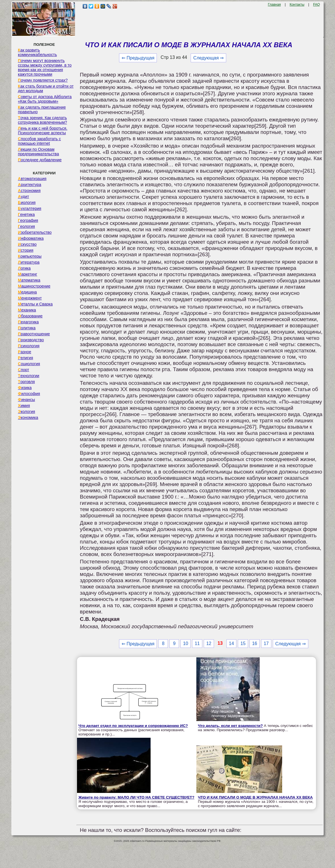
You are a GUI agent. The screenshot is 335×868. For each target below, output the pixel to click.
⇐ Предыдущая (138, 58)
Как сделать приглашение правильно (42, 109)
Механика (27, 310)
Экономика (28, 418)
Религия (25, 358)
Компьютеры (30, 256)
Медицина (27, 292)
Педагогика (28, 322)
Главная (274, 5)
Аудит (23, 197)
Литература (29, 262)
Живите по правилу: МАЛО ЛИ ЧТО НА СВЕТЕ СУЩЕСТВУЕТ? (136, 797)
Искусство (27, 244)
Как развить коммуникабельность (37, 52)
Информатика (31, 238)
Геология (26, 226)
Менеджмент (30, 298)
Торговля (26, 382)
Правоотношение (34, 334)
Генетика (26, 214)
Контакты (297, 5)
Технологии (29, 376)
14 (232, 643)
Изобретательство (35, 232)
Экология (26, 412)
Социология (29, 364)
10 (186, 643)
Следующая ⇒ (208, 58)
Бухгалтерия (30, 208)
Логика (24, 268)
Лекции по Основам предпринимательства (38, 152)
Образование (30, 316)
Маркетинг (28, 274)
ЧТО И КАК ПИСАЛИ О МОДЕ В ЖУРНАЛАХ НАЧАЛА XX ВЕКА (255, 797)
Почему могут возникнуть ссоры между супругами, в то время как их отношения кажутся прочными (45, 67)
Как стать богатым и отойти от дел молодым (46, 88)
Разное (25, 352)
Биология (27, 202)
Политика (27, 328)
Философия (29, 394)
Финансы (26, 400)
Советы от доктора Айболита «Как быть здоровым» (45, 99)
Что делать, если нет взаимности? (230, 726)
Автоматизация (32, 179)
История (26, 250)
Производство (31, 340)
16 (255, 643)
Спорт (23, 370)
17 (266, 643)
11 (197, 643)
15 (243, 643)
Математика (29, 280)
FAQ (317, 5)
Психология (29, 346)
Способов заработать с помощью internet (39, 141)
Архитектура (30, 185)
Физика (25, 388)
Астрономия (29, 191)
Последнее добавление (40, 160)
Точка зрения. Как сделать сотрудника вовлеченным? (42, 120)
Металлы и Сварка (35, 304)
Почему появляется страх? (43, 80)
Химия (24, 406)
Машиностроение (34, 286)
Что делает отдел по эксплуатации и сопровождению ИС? (133, 726)
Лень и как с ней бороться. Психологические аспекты (43, 131)
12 (209, 643)
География (28, 220)
